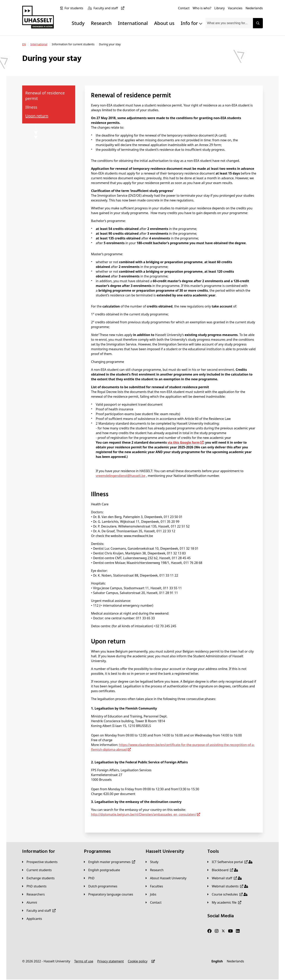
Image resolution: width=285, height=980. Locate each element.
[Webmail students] (228, 886)
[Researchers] (33, 894)
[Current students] (37, 870)
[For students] (75, 8)
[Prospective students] (40, 862)
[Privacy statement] (110, 961)
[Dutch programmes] (101, 886)
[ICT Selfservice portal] (230, 862)
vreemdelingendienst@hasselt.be (121, 476)
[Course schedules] (227, 894)
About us (164, 23)
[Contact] (184, 8)
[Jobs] (151, 894)
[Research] (155, 870)
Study (78, 23)
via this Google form (184, 442)
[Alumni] (30, 902)
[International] (39, 44)
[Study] (152, 862)
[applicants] (32, 919)
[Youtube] (230, 931)
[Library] (219, 8)
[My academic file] (224, 902)
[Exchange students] (38, 878)
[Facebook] (209, 931)
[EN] (24, 44)
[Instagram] (217, 931)
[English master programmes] (110, 862)
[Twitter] (223, 931)
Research (101, 23)
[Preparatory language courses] (108, 894)
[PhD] (89, 878)
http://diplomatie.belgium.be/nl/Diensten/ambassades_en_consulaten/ (144, 814)
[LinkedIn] (238, 931)
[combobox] (229, 23)
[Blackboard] (223, 870)
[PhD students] (34, 886)
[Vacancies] (235, 8)
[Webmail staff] (225, 878)
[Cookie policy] (138, 961)
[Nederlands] (254, 8)
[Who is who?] (202, 8)
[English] (217, 961)
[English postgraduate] (102, 870)
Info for (191, 23)
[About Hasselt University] (166, 878)
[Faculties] (154, 886)
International (133, 23)
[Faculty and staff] (110, 8)
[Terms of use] (84, 961)
